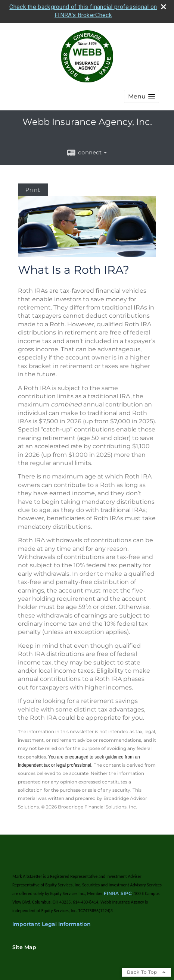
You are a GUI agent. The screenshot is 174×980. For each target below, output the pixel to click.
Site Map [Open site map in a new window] (24, 946)
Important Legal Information (52, 923)
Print (33, 188)
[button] (142, 95)
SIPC (126, 892)
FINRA (111, 892)
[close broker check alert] (164, 5)
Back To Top (146, 970)
